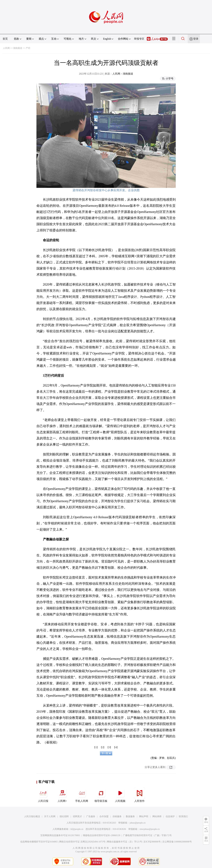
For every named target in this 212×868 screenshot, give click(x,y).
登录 (196, 39)
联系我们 (183, 816)
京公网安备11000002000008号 (177, 842)
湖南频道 (18, 48)
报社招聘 (64, 816)
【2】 (103, 747)
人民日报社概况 (32, 816)
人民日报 (43, 795)
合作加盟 (104, 816)
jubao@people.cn (138, 823)
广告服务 (91, 816)
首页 (5, 39)
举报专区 (139, 39)
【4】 (116, 747)
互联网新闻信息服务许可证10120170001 (60, 835)
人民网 (6, 48)
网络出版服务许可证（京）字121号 (124, 842)
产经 (28, 48)
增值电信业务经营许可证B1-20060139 (101, 835)
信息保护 (170, 816)
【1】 (96, 747)
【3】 (109, 747)
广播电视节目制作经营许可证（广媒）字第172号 (147, 835)
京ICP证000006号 (152, 842)
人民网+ (62, 795)
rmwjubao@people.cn (150, 829)
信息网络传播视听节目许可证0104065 (39, 842)
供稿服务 (117, 816)
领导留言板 (101, 795)
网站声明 (144, 816)
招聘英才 (77, 816)
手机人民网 (82, 795)
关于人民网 (50, 816)
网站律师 (157, 816)
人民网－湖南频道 (123, 74)
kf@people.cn (77, 829)
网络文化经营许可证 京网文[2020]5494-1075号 (82, 842)
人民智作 (139, 795)
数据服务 (130, 816)
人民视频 (120, 795)
